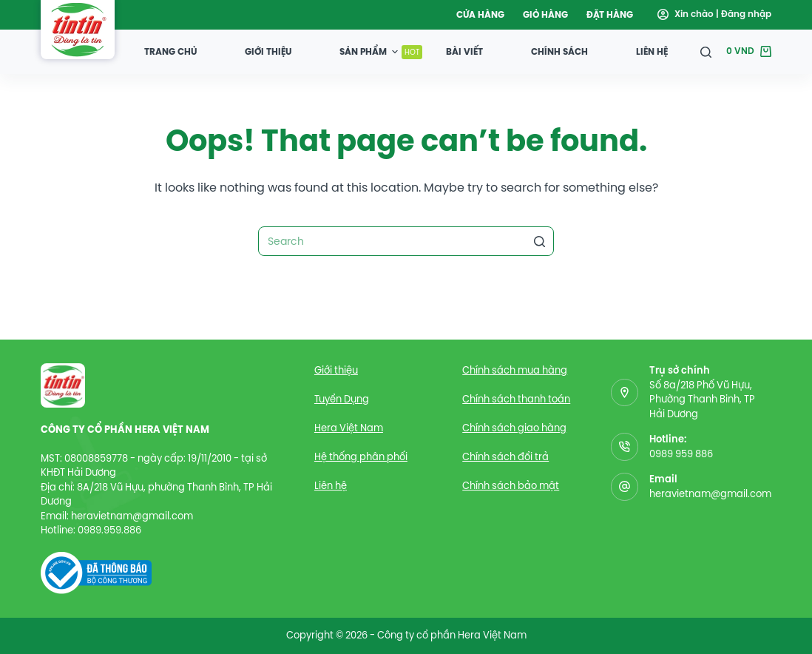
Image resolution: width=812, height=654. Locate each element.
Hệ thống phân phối (361, 457)
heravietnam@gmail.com (710, 494)
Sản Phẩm (381, 51)
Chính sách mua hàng (515, 370)
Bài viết (464, 51)
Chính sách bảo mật (511, 486)
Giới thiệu (268, 51)
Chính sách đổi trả (505, 457)
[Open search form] (706, 52)
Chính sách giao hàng (514, 428)
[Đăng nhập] (714, 15)
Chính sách (559, 51)
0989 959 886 (681, 454)
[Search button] (539, 241)
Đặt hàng (610, 14)
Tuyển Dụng (342, 399)
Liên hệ (652, 51)
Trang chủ (170, 51)
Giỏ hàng (545, 14)
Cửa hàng (480, 14)
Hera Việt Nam (349, 428)
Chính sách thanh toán (516, 399)
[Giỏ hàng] (749, 52)
